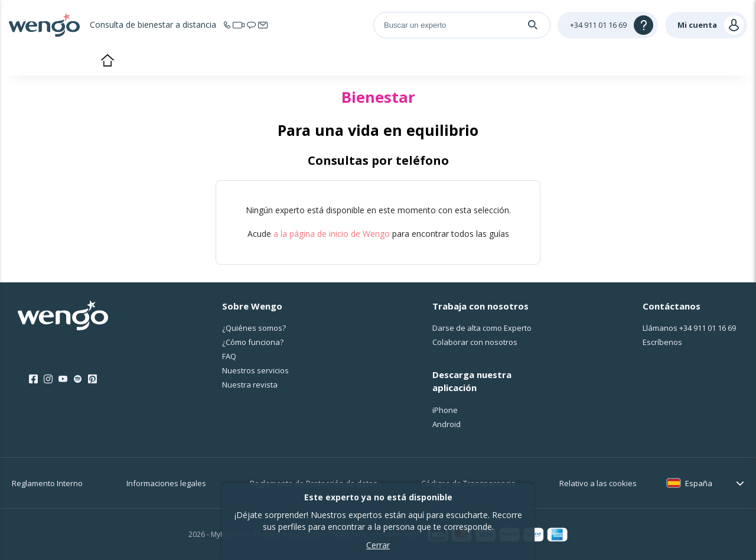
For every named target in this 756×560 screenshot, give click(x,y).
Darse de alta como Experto (482, 328)
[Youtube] (63, 379)
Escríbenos (662, 342)
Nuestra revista (250, 385)
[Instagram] (48, 379)
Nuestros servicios (255, 370)
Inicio (107, 61)
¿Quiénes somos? (254, 328)
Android (447, 424)
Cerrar (378, 545)
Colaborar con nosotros (475, 342)
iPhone (445, 410)
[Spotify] (78, 379)
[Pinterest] (92, 379)
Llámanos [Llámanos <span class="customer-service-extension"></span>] (689, 328)
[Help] (608, 25)
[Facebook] (33, 379)
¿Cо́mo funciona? (253, 342)
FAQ (229, 356)
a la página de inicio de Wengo (332, 234)
